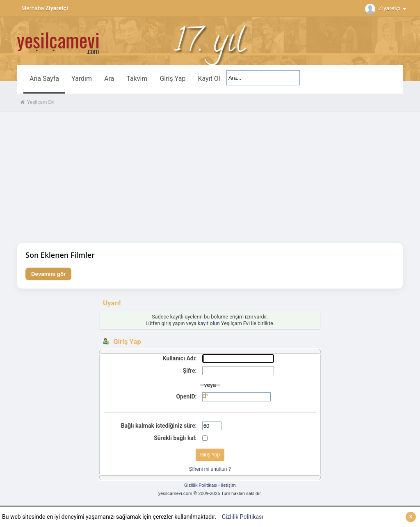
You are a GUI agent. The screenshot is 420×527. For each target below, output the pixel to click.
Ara (109, 79)
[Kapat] (411, 517)
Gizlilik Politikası (243, 517)
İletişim (228, 485)
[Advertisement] (210, 177)
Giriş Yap (172, 79)
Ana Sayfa (44, 79)
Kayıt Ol (209, 79)
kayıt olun (209, 323)
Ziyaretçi (387, 8)
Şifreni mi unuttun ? (210, 469)
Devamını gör (48, 274)
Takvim (137, 79)
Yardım (82, 79)
